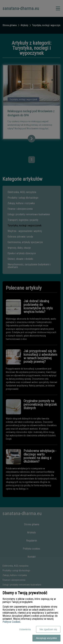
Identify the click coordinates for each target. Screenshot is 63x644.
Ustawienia (25, 629)
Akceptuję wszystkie (46, 638)
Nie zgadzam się (48, 629)
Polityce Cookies (11, 622)
